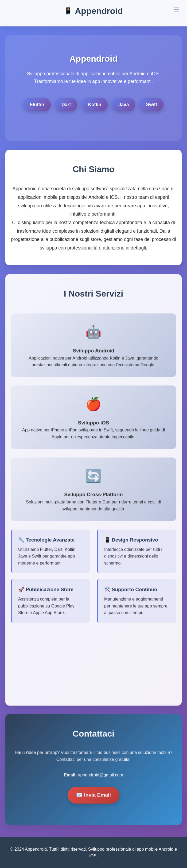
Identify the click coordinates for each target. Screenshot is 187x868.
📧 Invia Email (93, 796)
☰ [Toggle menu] (177, 10)
